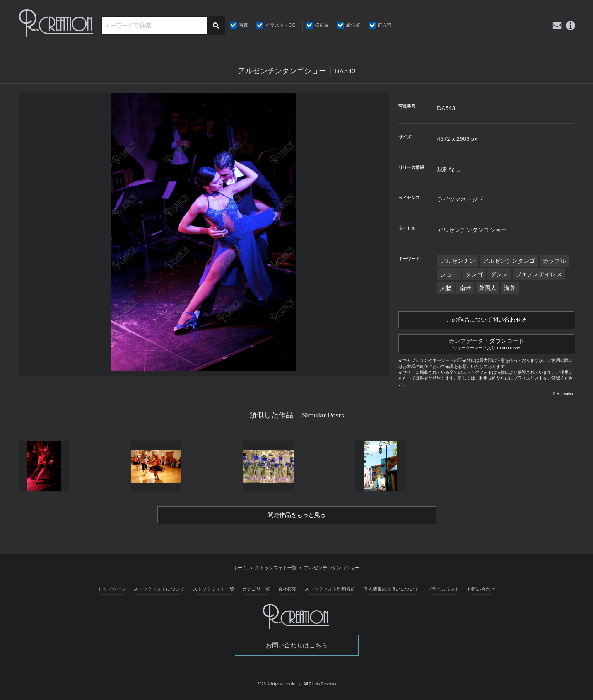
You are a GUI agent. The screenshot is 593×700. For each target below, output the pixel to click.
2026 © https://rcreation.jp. (280, 687)
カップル (554, 261)
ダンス (499, 274)
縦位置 (353, 25)
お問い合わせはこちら (297, 648)
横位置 (322, 25)
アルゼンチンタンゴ (509, 261)
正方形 (385, 25)
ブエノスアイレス (539, 274)
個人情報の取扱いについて (391, 592)
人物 (446, 288)
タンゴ (474, 274)
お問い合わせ (481, 592)
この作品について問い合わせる (487, 320)
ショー (449, 274)
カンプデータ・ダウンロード (486, 345)
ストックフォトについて (159, 592)
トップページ (112, 592)
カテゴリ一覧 (256, 592)
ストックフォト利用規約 (330, 592)
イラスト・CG (280, 25)
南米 (465, 288)
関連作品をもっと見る (297, 518)
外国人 (488, 288)
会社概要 (287, 592)
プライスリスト (443, 592)
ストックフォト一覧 (214, 592)
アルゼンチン (458, 261)
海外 (510, 288)
